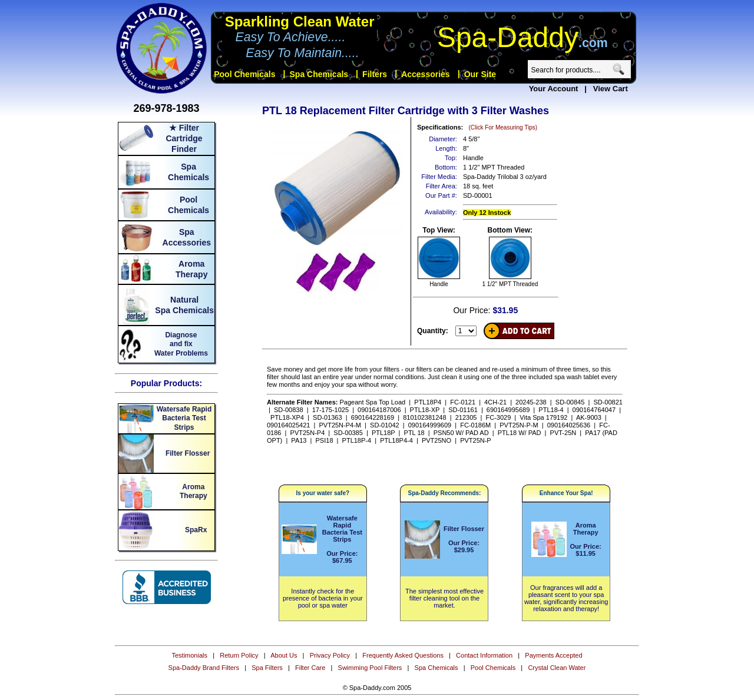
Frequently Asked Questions (403, 655)
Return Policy (239, 655)
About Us (284, 655)
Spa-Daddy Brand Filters (204, 668)
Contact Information (484, 655)
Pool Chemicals (493, 668)
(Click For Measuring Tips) (503, 127)
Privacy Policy (330, 655)
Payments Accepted (553, 655)
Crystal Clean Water (557, 668)
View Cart (611, 89)
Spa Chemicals (436, 668)
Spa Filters (267, 668)
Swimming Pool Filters (370, 668)
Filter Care (310, 668)
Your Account (554, 89)
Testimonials (189, 655)
